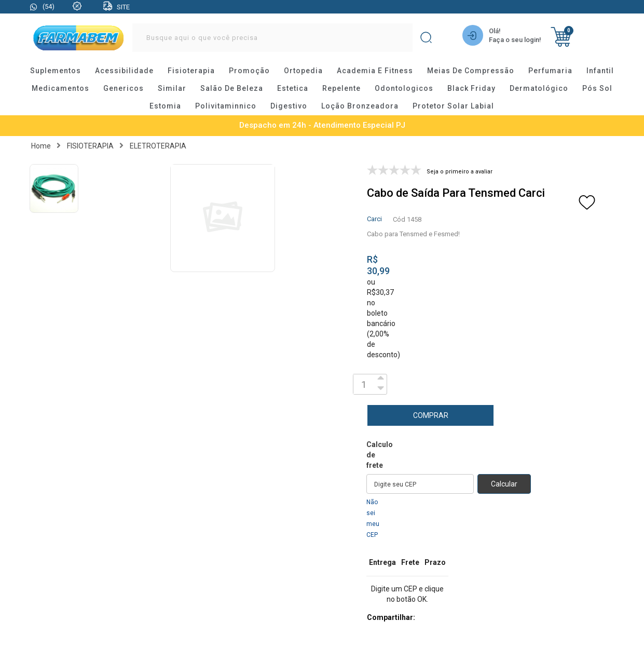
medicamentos (60, 89)
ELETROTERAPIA (158, 146)
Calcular (504, 484)
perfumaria (550, 71)
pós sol (597, 89)
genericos (124, 89)
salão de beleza (232, 89)
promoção (249, 71)
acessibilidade (124, 71)
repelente (341, 89)
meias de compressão (471, 71)
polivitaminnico (226, 106)
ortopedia (303, 71)
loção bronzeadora (360, 106)
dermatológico (539, 89)
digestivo (289, 106)
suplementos (56, 71)
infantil (600, 71)
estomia (165, 106)
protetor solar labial (453, 106)
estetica (293, 89)
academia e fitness (375, 71)
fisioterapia (191, 71)
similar (172, 89)
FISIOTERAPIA (90, 146)
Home (41, 146)
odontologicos (404, 89)
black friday (471, 89)
